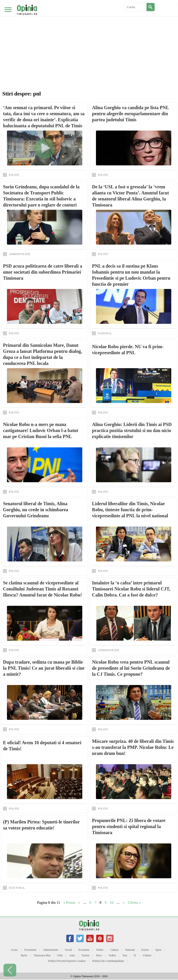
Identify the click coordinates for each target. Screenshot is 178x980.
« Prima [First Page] (69, 903)
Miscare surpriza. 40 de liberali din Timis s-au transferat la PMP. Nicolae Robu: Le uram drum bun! (133, 747)
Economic (84, 950)
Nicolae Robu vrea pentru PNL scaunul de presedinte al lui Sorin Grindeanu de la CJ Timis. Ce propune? (131, 668)
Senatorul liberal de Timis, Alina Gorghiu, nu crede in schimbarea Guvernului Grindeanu (36, 510)
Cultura (114, 950)
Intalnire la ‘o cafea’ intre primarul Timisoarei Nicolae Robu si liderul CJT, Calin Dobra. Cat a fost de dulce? (131, 589)
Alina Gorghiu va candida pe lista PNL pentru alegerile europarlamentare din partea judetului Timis (130, 114)
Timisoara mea (42, 955)
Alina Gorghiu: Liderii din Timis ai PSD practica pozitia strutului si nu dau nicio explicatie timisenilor (132, 430)
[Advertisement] (89, 35)
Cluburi (147, 955)
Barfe (24, 955)
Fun (125, 955)
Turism (86, 955)
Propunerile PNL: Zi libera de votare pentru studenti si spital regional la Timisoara (129, 826)
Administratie (51, 950)
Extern (145, 950)
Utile (60, 955)
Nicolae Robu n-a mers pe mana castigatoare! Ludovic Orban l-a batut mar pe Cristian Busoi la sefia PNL (41, 430)
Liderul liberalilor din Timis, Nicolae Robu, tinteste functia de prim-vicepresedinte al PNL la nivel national (130, 510)
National (130, 950)
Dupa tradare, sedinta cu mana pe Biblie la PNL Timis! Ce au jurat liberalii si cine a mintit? (44, 668)
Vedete (112, 955)
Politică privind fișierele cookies (67, 961)
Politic (100, 950)
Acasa (14, 950)
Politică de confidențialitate (108, 961)
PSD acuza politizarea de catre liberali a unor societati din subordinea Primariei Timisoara (43, 272)
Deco (99, 955)
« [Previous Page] (79, 903)
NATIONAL (105, 333)
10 (112, 903)
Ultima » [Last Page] (134, 903)
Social (68, 950)
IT (135, 955)
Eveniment (30, 950)
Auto (72, 955)
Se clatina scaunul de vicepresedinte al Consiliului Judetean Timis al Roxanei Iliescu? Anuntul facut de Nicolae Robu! (43, 589)
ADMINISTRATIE (20, 254)
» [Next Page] (124, 903)
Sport (158, 950)
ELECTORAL (17, 888)
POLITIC (14, 175)
